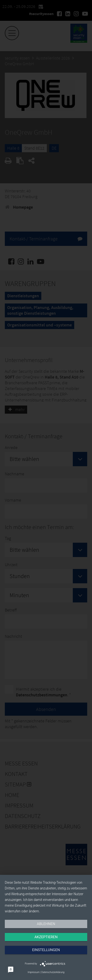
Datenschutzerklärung (53, 972)
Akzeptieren (46, 937)
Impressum (34, 972)
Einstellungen (46, 950)
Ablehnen (46, 924)
